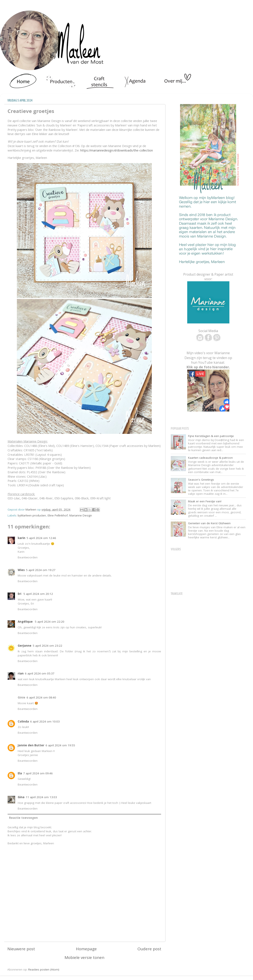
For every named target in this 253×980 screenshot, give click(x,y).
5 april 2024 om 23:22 (47, 646)
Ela (20, 773)
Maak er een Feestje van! (205, 501)
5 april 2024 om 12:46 (41, 538)
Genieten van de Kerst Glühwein (209, 523)
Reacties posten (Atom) (44, 969)
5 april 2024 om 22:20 (50, 622)
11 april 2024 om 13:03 (41, 797)
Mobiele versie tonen (84, 957)
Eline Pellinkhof (58, 515)
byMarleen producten (32, 515)
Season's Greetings (201, 480)
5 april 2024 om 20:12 (38, 594)
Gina (21, 797)
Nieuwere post (21, 949)
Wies (21, 570)
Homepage (86, 949)
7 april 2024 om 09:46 (38, 773)
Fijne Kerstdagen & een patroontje (211, 436)
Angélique (26, 622)
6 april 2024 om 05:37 (40, 673)
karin (22, 538)
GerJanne (25, 646)
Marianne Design (81, 515)
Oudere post (149, 949)
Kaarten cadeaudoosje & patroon (210, 458)
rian (21, 673)
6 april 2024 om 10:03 (45, 721)
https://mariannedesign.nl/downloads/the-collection (117, 150)
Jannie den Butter (31, 745)
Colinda (23, 721)
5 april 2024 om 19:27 (41, 570)
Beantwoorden (28, 557)
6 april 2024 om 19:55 (60, 745)
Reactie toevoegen (23, 818)
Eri (20, 594)
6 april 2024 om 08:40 (41, 697)
